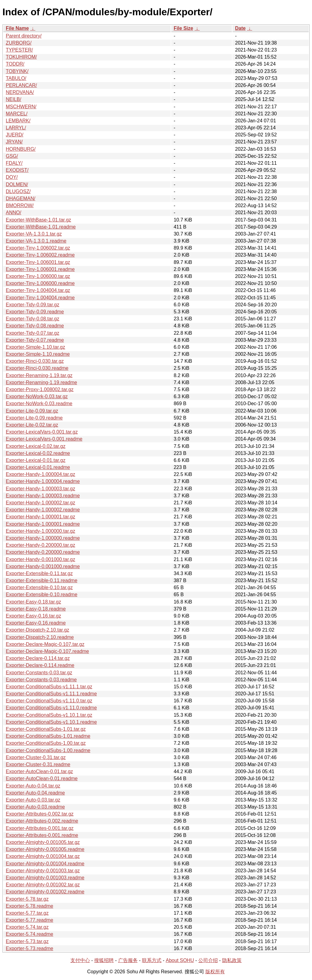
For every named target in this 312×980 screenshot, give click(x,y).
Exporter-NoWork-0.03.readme (39, 404)
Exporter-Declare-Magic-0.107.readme (47, 651)
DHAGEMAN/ (21, 198)
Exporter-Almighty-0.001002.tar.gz (43, 885)
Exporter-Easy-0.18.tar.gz (33, 602)
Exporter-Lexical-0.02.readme (38, 453)
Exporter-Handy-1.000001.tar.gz (41, 517)
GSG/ (12, 156)
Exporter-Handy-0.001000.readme (43, 566)
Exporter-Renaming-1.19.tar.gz (39, 375)
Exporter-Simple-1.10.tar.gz (35, 347)
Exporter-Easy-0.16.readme (36, 623)
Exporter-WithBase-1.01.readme (41, 227)
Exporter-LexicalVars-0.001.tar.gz (42, 432)
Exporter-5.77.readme (30, 920)
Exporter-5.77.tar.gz (27, 913)
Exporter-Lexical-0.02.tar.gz (36, 446)
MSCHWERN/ (21, 107)
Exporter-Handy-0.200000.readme (43, 552)
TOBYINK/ (17, 71)
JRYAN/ (14, 142)
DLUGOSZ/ (18, 191)
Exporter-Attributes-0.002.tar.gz (40, 814)
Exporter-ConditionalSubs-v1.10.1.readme (51, 722)
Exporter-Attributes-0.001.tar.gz (40, 828)
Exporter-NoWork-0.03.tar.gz (37, 396)
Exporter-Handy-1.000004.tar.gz (41, 474)
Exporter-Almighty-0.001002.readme (45, 892)
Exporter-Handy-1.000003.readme (43, 496)
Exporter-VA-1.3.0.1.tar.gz (34, 234)
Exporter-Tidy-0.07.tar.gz (32, 333)
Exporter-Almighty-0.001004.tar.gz (43, 856)
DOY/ (12, 177)
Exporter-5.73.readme (30, 948)
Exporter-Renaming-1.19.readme (41, 382)
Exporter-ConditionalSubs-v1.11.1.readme (51, 694)
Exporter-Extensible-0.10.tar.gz (39, 587)
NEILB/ (14, 99)
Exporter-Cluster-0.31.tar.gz (36, 757)
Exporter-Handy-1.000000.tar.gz (41, 531)
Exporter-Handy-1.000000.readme (43, 538)
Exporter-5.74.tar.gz (27, 927)
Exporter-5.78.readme (30, 906)
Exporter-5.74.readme (30, 934)
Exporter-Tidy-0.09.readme (35, 312)
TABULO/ (16, 78)
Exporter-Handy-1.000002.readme (43, 510)
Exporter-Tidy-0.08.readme (35, 326)
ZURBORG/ (19, 43)
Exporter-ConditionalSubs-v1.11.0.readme (51, 708)
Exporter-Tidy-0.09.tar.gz (32, 305)
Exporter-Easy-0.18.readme (36, 609)
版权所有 (215, 972)
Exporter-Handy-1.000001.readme (43, 524)
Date (240, 28)
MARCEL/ (17, 114)
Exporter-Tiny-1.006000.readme (40, 283)
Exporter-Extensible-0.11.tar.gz (39, 573)
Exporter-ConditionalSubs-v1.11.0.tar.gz (49, 701)
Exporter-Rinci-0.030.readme (37, 368)
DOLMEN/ (17, 184)
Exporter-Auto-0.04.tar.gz (33, 786)
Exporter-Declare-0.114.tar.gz (38, 658)
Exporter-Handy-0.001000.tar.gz (41, 559)
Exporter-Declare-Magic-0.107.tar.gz (45, 644)
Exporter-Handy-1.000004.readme (43, 481)
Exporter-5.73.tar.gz (27, 941)
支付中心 (80, 960)
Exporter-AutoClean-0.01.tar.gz (39, 771)
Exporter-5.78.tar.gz (27, 899)
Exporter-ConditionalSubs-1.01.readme (48, 736)
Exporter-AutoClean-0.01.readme (42, 778)
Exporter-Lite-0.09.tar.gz (32, 411)
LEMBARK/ (18, 121)
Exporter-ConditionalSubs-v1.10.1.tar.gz (49, 715)
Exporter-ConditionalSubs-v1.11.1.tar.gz (49, 687)
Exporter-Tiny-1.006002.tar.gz (38, 248)
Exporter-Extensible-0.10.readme (42, 594)
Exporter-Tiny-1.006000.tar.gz (38, 276)
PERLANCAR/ (21, 85)
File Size (183, 28)
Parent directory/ (24, 36)
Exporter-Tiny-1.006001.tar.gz (38, 262)
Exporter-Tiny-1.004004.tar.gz (38, 290)
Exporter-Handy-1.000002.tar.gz (41, 503)
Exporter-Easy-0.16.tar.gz (33, 616)
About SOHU (180, 960)
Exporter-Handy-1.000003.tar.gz (41, 489)
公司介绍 (208, 960)
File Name (17, 28)
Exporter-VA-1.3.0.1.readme (36, 241)
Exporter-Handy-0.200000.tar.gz (41, 545)
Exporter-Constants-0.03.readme (41, 680)
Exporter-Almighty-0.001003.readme (45, 878)
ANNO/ (14, 213)
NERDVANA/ (20, 92)
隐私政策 (232, 960)
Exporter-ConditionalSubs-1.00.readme (48, 750)
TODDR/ (15, 64)
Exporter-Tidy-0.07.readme (35, 340)
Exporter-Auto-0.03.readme (35, 807)
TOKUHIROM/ (21, 57)
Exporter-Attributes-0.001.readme (42, 835)
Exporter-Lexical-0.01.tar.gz (36, 460)
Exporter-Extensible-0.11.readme (42, 580)
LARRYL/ (16, 128)
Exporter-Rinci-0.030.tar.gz (35, 361)
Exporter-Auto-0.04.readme (35, 793)
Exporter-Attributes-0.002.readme (42, 821)
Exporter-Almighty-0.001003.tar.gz (43, 871)
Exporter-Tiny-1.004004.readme (40, 298)
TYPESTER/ (19, 50)
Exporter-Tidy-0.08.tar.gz (32, 319)
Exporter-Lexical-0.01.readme (38, 467)
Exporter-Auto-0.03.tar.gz (33, 800)
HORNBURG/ (21, 149)
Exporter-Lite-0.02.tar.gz (32, 425)
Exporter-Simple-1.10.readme (38, 354)
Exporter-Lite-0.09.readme (34, 418)
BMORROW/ (20, 205)
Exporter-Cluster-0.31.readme (38, 764)
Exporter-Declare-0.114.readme (40, 665)
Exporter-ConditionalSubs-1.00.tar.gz (46, 743)
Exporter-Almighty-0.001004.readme (45, 864)
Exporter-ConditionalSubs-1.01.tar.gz (46, 729)
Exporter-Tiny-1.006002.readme (40, 255)
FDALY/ (14, 163)
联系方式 (152, 960)
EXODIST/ (17, 170)
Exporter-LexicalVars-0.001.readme (44, 439)
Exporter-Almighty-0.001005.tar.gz (43, 842)
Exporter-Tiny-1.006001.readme (40, 269)
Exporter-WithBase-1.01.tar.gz (38, 220)
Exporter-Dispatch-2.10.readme (40, 637)
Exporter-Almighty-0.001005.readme (45, 849)
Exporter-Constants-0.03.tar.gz (39, 673)
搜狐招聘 (104, 960)
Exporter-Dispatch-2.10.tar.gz (37, 630)
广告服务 (128, 960)
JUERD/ (15, 135)
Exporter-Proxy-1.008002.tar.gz (40, 389)
